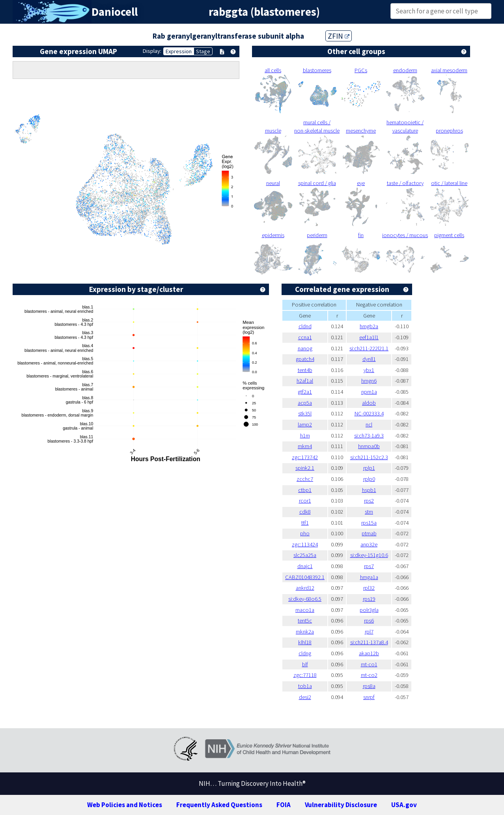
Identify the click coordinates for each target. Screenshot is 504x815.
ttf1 (305, 523)
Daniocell (115, 12)
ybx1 (369, 370)
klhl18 (305, 642)
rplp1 (369, 468)
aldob (369, 403)
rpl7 (369, 632)
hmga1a (369, 577)
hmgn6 (369, 381)
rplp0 (369, 479)
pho (305, 533)
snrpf (369, 697)
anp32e (369, 544)
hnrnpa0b (369, 446)
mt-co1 (369, 664)
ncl (369, 424)
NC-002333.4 (369, 413)
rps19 (369, 599)
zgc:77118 (305, 675)
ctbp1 (305, 490)
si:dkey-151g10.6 (369, 555)
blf (305, 664)
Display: (152, 51)
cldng (305, 653)
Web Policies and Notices (125, 805)
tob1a (305, 686)
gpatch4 (305, 359)
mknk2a (305, 632)
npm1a (369, 392)
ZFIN (339, 36)
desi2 (305, 697)
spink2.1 (305, 468)
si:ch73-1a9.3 (369, 436)
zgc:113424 (305, 544)
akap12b (369, 653)
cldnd (305, 326)
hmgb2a (369, 326)
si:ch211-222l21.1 (369, 348)
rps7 (369, 566)
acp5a (305, 403)
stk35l (305, 413)
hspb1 (369, 490)
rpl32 (369, 588)
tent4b (305, 370)
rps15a (369, 523)
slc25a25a (305, 555)
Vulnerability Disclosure (341, 805)
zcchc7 (305, 479)
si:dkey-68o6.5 (305, 599)
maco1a (305, 610)
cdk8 (305, 512)
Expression (179, 51)
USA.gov (404, 805)
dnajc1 (305, 566)
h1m (305, 436)
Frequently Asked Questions (219, 805)
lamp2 (305, 424)
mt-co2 (369, 675)
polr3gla (369, 610)
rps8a (369, 686)
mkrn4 (305, 446)
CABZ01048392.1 (305, 577)
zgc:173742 (305, 457)
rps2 (369, 501)
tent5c (305, 621)
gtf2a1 (305, 392)
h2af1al (305, 381)
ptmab (369, 533)
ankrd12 (305, 588)
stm (369, 512)
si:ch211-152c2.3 (369, 457)
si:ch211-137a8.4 (369, 642)
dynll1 (369, 359)
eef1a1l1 (369, 337)
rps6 (369, 621)
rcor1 (305, 501)
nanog (305, 348)
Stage (203, 51)
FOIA (284, 805)
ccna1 (305, 337)
